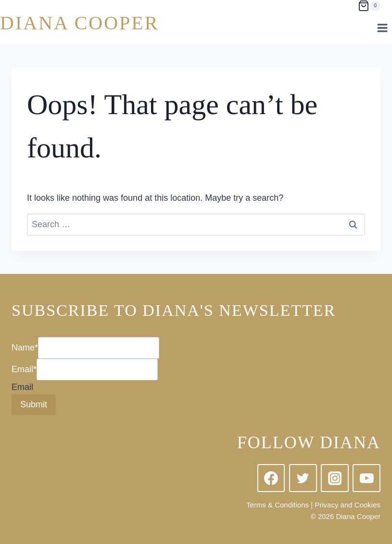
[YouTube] (367, 478)
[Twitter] (303, 478)
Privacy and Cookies (348, 505)
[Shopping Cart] (369, 6)
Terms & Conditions (278, 505)
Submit (34, 404)
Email (24, 369)
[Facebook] (271, 478)
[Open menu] (382, 28)
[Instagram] (335, 478)
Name (25, 348)
